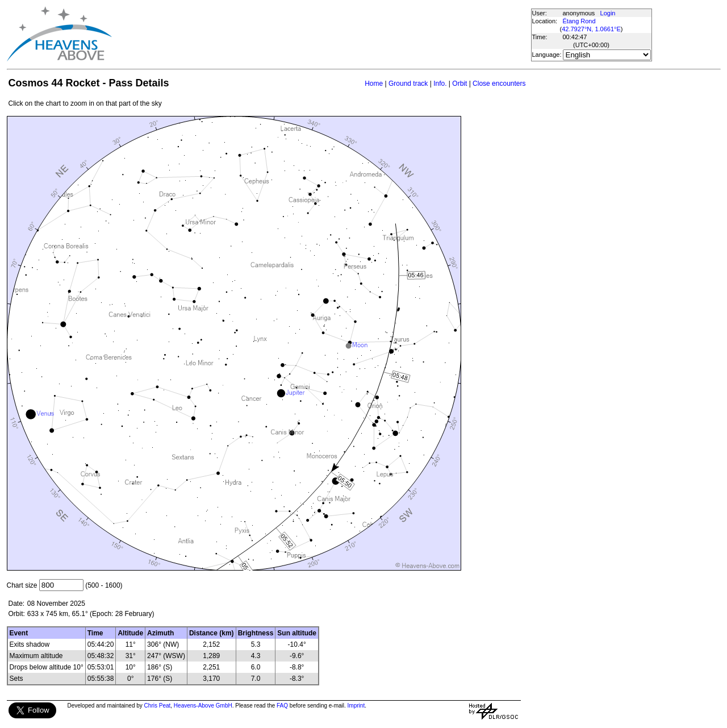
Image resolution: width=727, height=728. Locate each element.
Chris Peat (158, 706)
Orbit (459, 84)
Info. (440, 84)
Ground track (408, 84)
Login (608, 13)
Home (374, 84)
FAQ (282, 706)
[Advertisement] (321, 34)
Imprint (356, 706)
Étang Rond (579, 21)
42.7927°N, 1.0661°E (591, 29)
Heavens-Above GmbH (203, 706)
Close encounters (499, 84)
